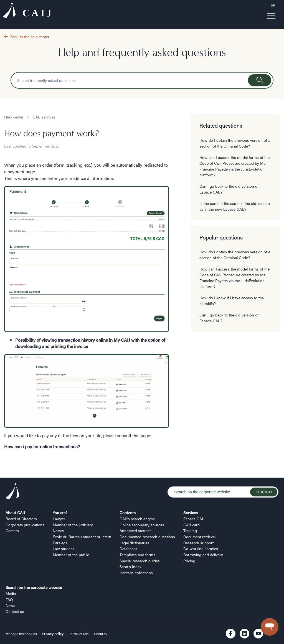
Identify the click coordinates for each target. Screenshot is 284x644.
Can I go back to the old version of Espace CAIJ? (229, 189)
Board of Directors (21, 519)
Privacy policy (53, 634)
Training (190, 530)
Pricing (189, 561)
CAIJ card (192, 525)
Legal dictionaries (134, 543)
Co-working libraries (201, 548)
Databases (128, 548)
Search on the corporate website (34, 587)
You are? (60, 512)
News (10, 605)
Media (11, 593)
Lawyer (59, 519)
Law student (63, 548)
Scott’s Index (130, 566)
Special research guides (140, 561)
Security (101, 634)
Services (191, 512)
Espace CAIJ (194, 519)
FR (273, 5)
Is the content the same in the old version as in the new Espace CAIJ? (235, 206)
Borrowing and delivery (203, 555)
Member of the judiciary (73, 525)
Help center (14, 117)
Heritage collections (136, 573)
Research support (198, 543)
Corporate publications (25, 525)
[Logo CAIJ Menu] (27, 11)
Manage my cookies (22, 634)
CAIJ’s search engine (137, 519)
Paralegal (60, 543)
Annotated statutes (135, 530)
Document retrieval (199, 537)
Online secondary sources (142, 525)
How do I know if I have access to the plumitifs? (232, 301)
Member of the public (71, 555)
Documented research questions (147, 537)
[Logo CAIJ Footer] (12, 492)
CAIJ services (44, 117)
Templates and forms (137, 555)
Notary (58, 530)
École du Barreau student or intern (82, 537)
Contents (128, 512)
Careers (12, 530)
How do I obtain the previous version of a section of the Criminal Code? (235, 143)
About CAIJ (15, 512)
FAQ (9, 599)
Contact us (15, 611)
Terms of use (79, 634)
